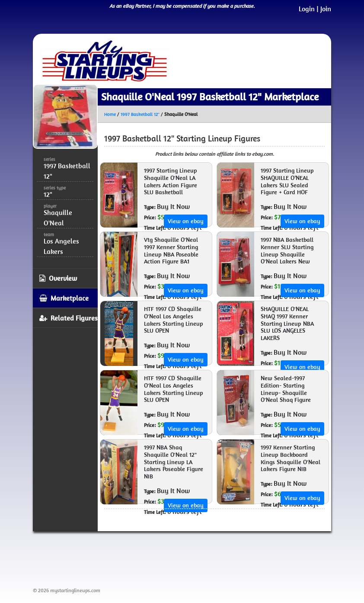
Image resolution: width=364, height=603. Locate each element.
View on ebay (186, 221)
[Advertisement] (190, 558)
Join (326, 9)
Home (110, 114)
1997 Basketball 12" (140, 114)
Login (307, 9)
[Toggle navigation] (312, 61)
